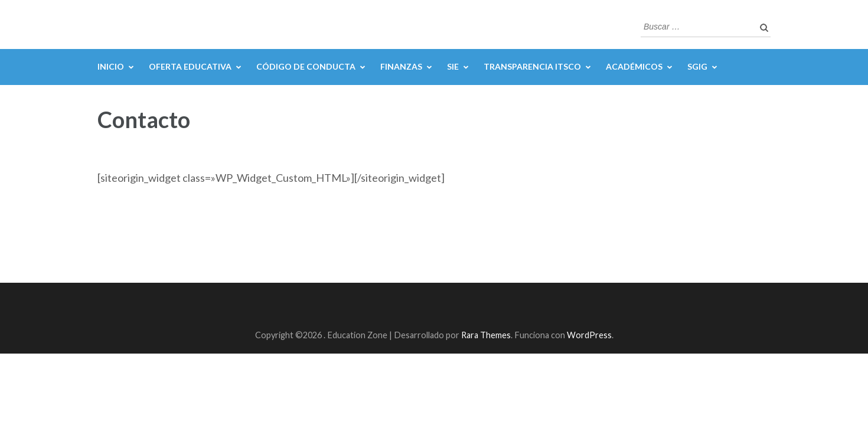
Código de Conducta (306, 66)
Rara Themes (486, 335)
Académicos (634, 66)
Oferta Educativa (190, 66)
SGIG (697, 66)
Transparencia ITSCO (532, 66)
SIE (453, 66)
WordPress (589, 335)
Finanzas (401, 66)
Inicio (111, 66)
